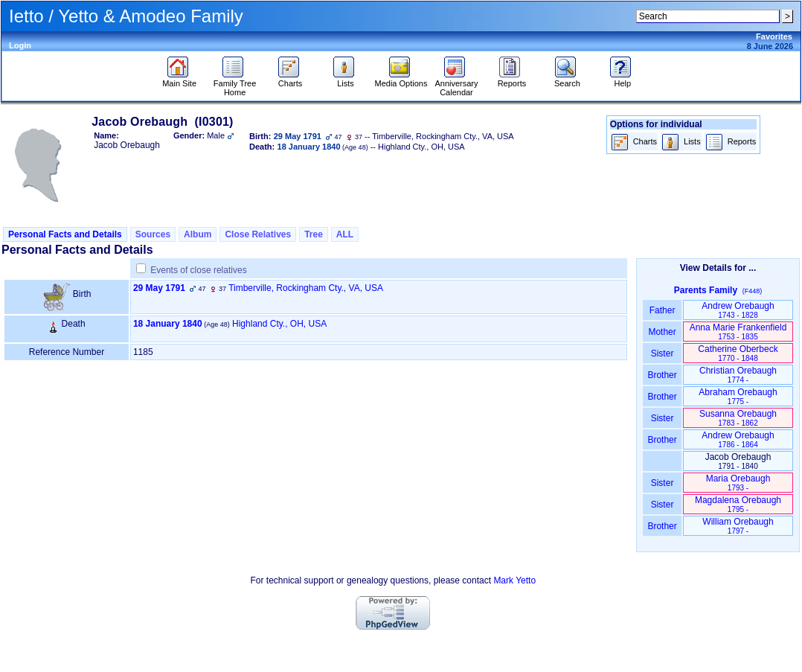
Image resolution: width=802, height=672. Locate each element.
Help (622, 80)
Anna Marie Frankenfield (738, 332)
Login (20, 45)
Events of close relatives (198, 270)
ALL (345, 234)
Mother (662, 332)
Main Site (179, 80)
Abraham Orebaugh (738, 396)
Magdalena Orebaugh (738, 504)
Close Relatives (258, 234)
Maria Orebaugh (738, 483)
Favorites (774, 36)
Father (662, 310)
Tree (314, 234)
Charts (291, 80)
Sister (663, 353)
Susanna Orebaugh (738, 418)
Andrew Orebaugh (738, 310)
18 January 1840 (168, 324)
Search (567, 80)
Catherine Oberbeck (738, 353)
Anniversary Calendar (456, 84)
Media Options (401, 80)
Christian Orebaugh (738, 375)
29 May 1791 (159, 288)
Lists (346, 80)
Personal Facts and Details (65, 234)
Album (198, 234)
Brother (662, 375)
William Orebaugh (738, 526)
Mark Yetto (514, 580)
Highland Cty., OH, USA (279, 324)
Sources (153, 234)
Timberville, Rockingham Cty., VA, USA (306, 288)
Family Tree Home (235, 84)
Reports (512, 80)
